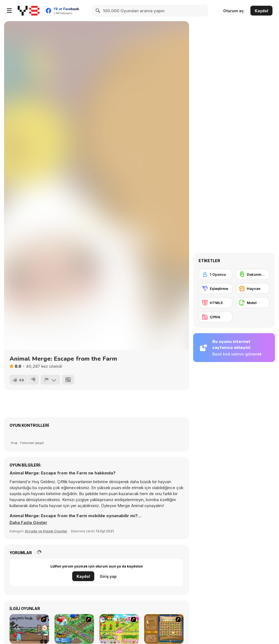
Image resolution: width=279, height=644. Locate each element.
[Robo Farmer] (29, 629)
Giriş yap (108, 576)
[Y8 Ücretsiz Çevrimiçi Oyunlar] (29, 11)
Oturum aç (233, 11)
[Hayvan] (253, 289)
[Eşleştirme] (216, 289)
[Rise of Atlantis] (164, 629)
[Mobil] (253, 303)
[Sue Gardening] (119, 629)
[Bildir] (50, 380)
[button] (28, 523)
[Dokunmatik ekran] (253, 274)
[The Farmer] (74, 629)
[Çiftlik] (216, 317)
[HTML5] (216, 303)
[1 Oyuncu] (216, 274)
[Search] (98, 11)
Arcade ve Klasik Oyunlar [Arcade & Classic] (46, 531)
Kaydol (261, 11)
